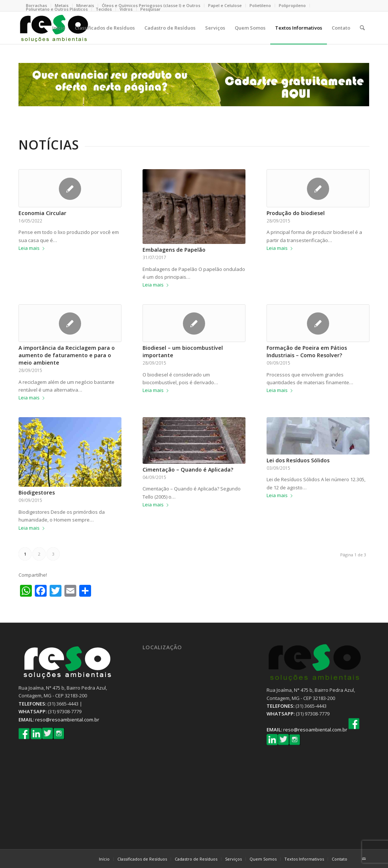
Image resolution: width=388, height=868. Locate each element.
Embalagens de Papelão (174, 250)
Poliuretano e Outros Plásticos (57, 9)
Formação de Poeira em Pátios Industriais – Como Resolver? (307, 351)
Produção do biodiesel (296, 213)
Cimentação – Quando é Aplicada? (188, 470)
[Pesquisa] (362, 28)
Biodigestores (37, 492)
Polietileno (260, 5)
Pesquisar (150, 9)
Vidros (126, 9)
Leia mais (33, 248)
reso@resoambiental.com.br (67, 720)
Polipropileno (292, 5)
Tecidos (104, 9)
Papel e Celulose (225, 5)
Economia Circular (42, 213)
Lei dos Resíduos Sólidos (298, 460)
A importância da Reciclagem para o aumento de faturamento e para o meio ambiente (67, 355)
